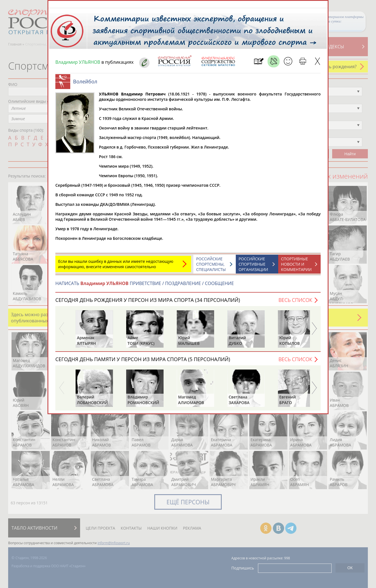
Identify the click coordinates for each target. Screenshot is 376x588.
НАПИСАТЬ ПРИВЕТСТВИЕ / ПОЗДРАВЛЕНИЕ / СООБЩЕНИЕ (145, 286)
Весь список (295, 303)
